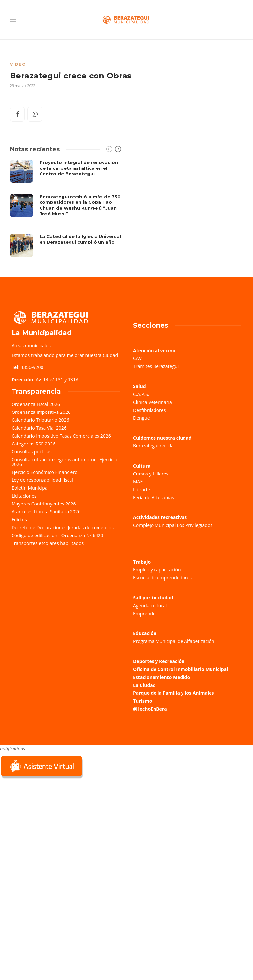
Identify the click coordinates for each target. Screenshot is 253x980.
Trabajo (142, 562)
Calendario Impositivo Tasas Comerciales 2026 (61, 436)
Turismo (142, 701)
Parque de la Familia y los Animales (173, 693)
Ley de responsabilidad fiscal (42, 480)
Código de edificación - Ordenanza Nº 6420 (57, 535)
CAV (137, 358)
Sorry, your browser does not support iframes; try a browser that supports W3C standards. (49, 826)
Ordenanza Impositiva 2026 (41, 412)
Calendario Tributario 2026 (40, 420)
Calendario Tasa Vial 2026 (39, 428)
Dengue (141, 418)
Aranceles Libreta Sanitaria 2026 (46, 512)
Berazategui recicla (153, 446)
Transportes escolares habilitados (48, 543)
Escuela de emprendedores (162, 578)
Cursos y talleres (151, 474)
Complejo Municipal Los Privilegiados (173, 525)
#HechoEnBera (150, 709)
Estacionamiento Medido (162, 677)
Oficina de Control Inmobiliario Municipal (181, 669)
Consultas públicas (32, 452)
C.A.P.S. (141, 394)
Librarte (141, 490)
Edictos (19, 520)
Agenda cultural (150, 606)
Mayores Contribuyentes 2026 (44, 504)
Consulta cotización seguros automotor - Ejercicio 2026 (64, 462)
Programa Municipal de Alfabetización (174, 641)
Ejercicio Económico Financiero (45, 472)
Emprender (145, 613)
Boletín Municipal (30, 488)
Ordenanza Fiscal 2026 (36, 404)
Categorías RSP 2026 (33, 444)
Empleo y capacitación (157, 570)
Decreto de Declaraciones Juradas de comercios (63, 527)
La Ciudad (144, 685)
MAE (138, 482)
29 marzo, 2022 (23, 86)
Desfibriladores (149, 410)
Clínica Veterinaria (153, 402)
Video (18, 64)
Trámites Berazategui (156, 366)
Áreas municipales (31, 345)
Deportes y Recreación (159, 661)
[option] (66, 208)
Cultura (142, 466)
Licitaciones (24, 496)
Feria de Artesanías (154, 497)
